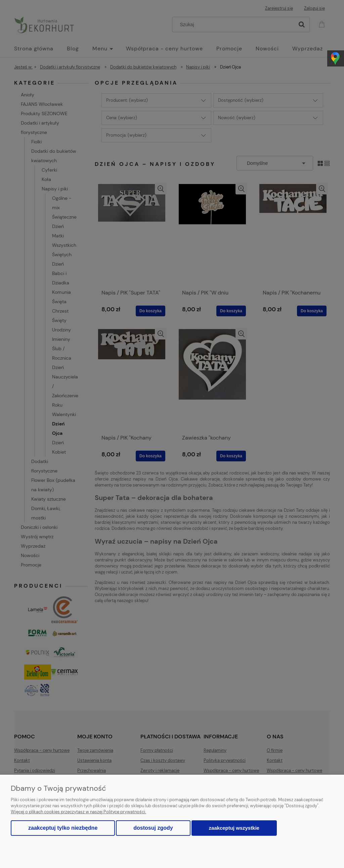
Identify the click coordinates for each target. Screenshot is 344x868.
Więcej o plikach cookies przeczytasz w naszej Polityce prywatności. (78, 812)
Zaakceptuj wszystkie (234, 828)
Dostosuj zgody (153, 828)
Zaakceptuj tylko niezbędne (63, 828)
